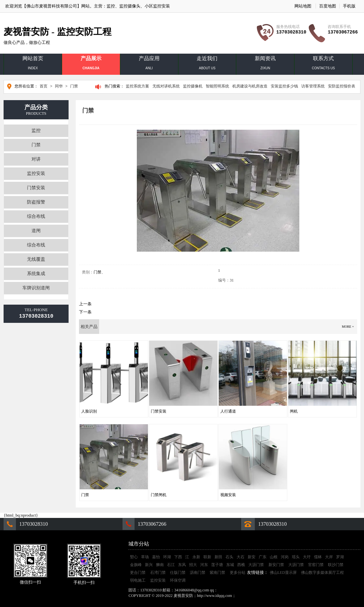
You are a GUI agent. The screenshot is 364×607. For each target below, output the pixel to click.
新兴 (149, 565)
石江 (171, 565)
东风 (182, 565)
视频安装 (228, 495)
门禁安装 (36, 188)
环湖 (167, 557)
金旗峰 (136, 565)
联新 (207, 557)
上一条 (85, 304)
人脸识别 (89, 411)
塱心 (134, 557)
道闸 (36, 231)
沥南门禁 (198, 573)
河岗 (285, 557)
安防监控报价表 (342, 86)
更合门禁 (138, 573)
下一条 (85, 312)
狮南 (160, 565)
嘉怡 (156, 557)
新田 (218, 557)
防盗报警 (36, 202)
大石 (240, 557)
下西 (178, 557)
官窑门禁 (316, 565)
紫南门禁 (217, 573)
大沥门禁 (256, 565)
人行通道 (228, 411)
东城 (230, 565)
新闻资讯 (265, 64)
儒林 (318, 557)
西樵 (241, 565)
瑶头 (296, 557)
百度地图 (328, 6)
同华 (59, 86)
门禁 (74, 86)
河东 (204, 565)
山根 (274, 557)
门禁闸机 (159, 495)
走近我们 (207, 64)
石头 (229, 557)
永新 (196, 557)
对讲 (36, 159)
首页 (44, 86)
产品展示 (91, 64)
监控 (111, 6)
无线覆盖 (36, 259)
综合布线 (36, 216)
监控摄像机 (193, 86)
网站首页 (33, 64)
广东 (263, 557)
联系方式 (323, 64)
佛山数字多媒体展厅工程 (322, 573)
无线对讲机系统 (166, 86)
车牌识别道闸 (36, 288)
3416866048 (228, 590)
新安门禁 (276, 565)
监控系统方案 (137, 86)
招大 (193, 565)
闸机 (294, 411)
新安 (252, 557)
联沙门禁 (336, 565)
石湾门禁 (158, 573)
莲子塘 (217, 565)
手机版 (349, 6)
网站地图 (303, 6)
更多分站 (238, 573)
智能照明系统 (217, 86)
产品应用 (149, 64)
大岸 (329, 557)
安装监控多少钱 (284, 86)
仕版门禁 (178, 573)
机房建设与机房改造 (250, 86)
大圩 (307, 557)
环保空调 (178, 580)
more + (348, 327)
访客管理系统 (313, 86)
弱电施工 (138, 580)
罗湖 (340, 557)
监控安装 (36, 173)
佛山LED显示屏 (283, 573)
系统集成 (36, 274)
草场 (145, 557)
